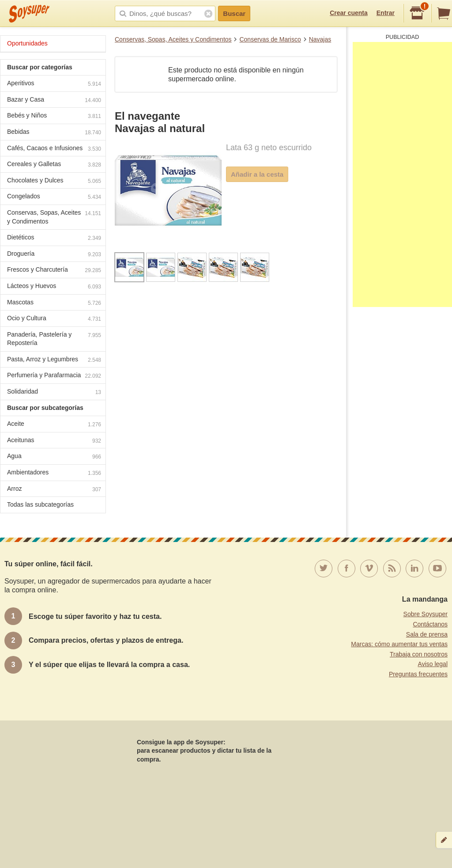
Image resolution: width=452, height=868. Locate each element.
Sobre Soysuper (426, 614)
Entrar (386, 13)
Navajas (320, 39)
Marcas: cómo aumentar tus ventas (399, 644)
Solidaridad (54, 392)
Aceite (54, 425)
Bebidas (54, 133)
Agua (54, 457)
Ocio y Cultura (54, 319)
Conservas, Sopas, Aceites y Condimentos (173, 39)
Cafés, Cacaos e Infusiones (54, 149)
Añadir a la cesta (257, 174)
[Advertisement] (402, 174)
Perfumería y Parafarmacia (54, 376)
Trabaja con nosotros (419, 654)
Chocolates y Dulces (54, 181)
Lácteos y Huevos (54, 287)
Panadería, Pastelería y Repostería (54, 339)
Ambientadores (54, 473)
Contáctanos (430, 624)
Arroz (54, 490)
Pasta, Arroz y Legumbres (54, 360)
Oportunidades (27, 43)
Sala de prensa (427, 634)
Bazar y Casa (54, 100)
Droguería (54, 255)
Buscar (234, 13)
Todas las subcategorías (40, 504)
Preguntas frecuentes (418, 674)
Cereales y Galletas (54, 165)
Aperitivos (54, 84)
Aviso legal (433, 664)
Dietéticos (54, 238)
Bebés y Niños (54, 116)
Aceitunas (54, 441)
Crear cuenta (349, 13)
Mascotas (54, 303)
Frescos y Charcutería (54, 271)
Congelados (54, 197)
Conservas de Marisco (270, 39)
